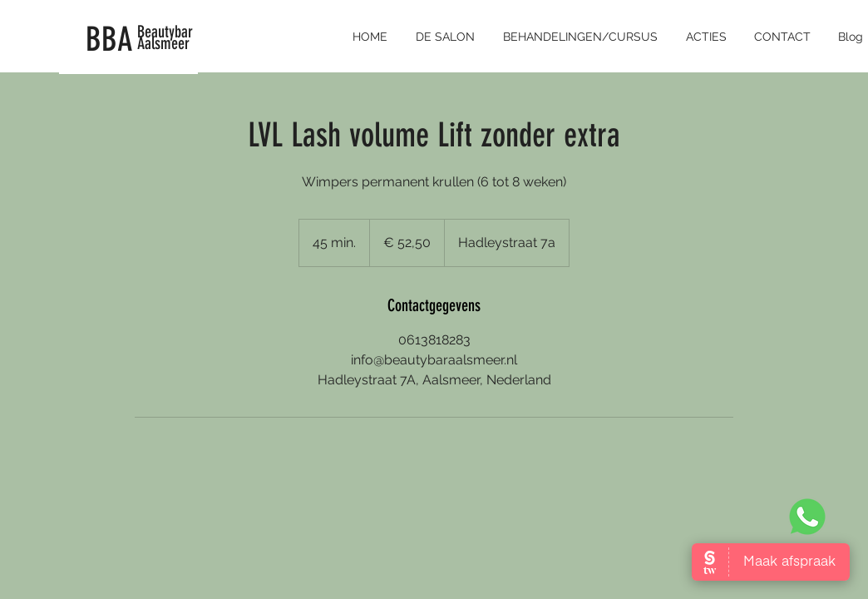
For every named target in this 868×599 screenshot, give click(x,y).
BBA (109, 40)
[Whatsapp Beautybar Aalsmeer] (807, 516)
